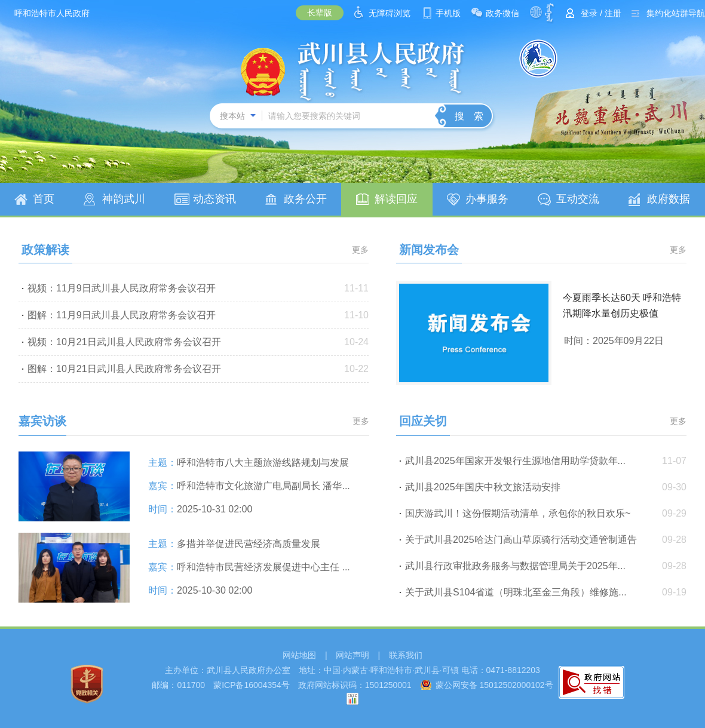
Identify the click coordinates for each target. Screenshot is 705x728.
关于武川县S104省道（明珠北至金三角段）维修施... (516, 592)
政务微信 (502, 13)
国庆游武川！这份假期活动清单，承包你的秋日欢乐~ (518, 513)
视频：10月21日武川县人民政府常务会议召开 (124, 342)
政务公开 (305, 199)
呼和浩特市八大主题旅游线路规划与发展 (263, 463)
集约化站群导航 (676, 13)
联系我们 (406, 655)
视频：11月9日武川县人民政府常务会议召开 (122, 288)
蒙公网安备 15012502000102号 (494, 685)
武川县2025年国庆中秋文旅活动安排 (483, 487)
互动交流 (578, 199)
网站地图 (299, 655)
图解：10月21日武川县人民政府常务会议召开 (124, 369)
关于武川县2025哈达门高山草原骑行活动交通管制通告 (521, 540)
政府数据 (669, 199)
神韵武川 (124, 199)
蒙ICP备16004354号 (252, 685)
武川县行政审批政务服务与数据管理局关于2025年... (515, 566)
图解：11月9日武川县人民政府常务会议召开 (122, 315)
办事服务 (487, 199)
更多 (360, 250)
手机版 (448, 13)
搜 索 (469, 116)
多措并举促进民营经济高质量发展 (249, 544)
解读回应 (396, 199)
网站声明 (352, 655)
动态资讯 (214, 199)
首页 (44, 199)
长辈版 (320, 13)
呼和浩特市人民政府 (52, 13)
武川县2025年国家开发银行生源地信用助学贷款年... (515, 461)
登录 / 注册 (601, 13)
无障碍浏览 (390, 13)
